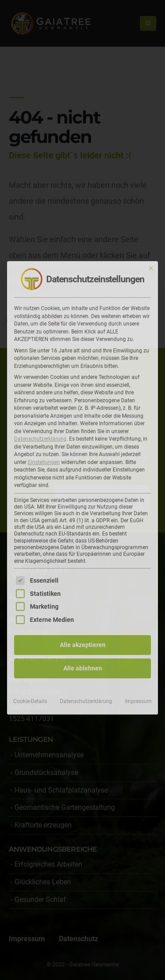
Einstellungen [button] (44, 459)
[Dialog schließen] (151, 265)
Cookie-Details (30, 698)
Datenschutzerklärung (40, 436)
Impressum (138, 698)
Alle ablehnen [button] (83, 665)
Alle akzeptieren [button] (83, 642)
